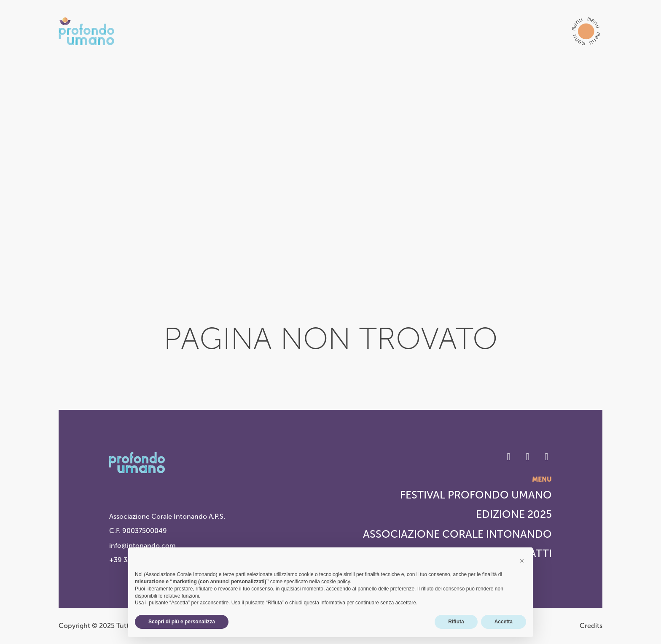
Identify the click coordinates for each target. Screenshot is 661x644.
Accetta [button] (504, 622)
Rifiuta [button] (456, 622)
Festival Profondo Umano (476, 495)
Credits (591, 626)
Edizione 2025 (514, 514)
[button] (586, 31)
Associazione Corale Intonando (457, 534)
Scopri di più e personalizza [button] (182, 622)
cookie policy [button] (336, 582)
